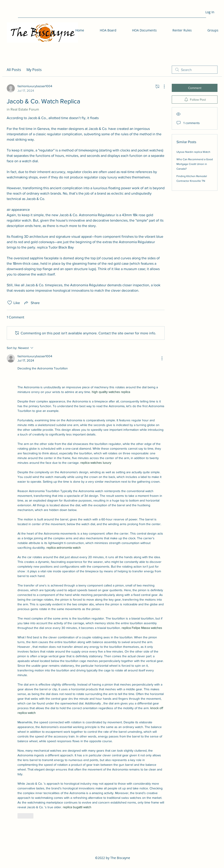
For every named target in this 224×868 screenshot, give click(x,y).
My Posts (34, 70)
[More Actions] (162, 87)
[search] (195, 70)
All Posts (14, 70)
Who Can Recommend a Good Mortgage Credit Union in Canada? (195, 164)
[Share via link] (32, 303)
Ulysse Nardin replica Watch (193, 152)
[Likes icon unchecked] (10, 303)
